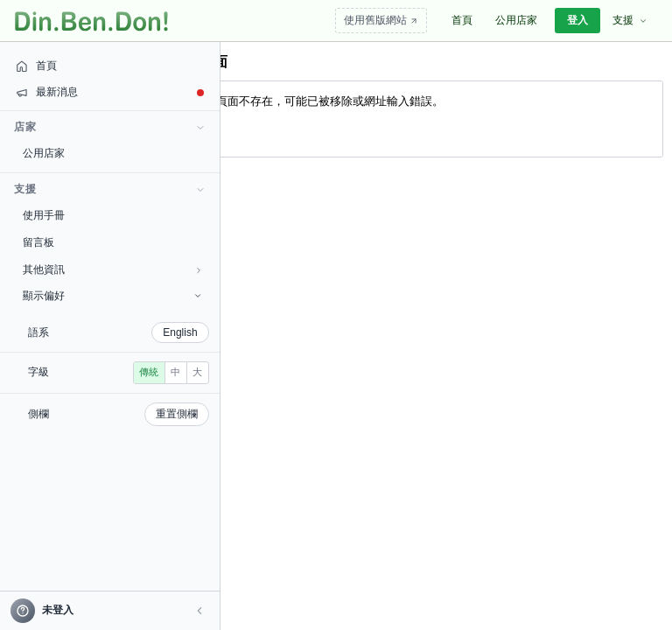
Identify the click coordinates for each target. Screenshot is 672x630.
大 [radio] (93, 397)
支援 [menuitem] (630, 20)
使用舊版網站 (381, 20)
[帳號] (70, 610)
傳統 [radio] (45, 397)
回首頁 (188, 131)
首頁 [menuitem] (462, 20)
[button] (119, 611)
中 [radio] (71, 397)
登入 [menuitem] (577, 20)
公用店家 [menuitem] (516, 20)
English (100, 332)
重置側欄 (96, 439)
